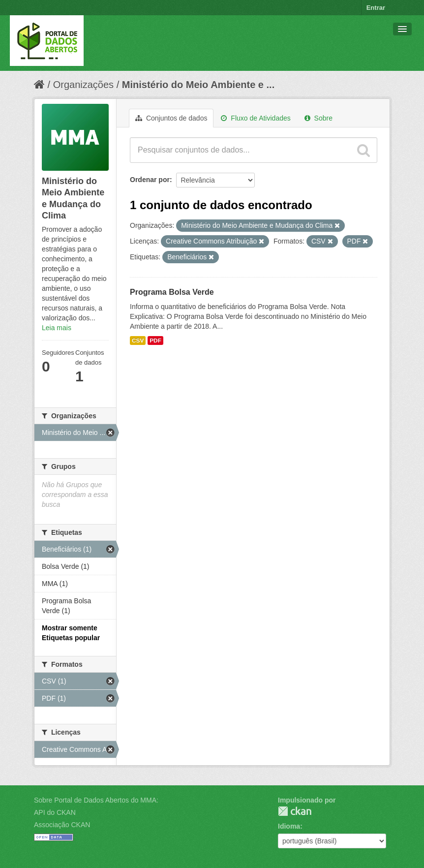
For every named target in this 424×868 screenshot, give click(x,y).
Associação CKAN (62, 825)
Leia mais (57, 328)
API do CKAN (55, 812)
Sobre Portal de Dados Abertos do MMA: (96, 800)
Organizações (83, 85)
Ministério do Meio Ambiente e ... (198, 85)
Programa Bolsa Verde (172, 292)
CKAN (295, 811)
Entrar (376, 8)
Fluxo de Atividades (256, 118)
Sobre (318, 118)
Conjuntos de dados (171, 118)
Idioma (289, 826)
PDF (155, 341)
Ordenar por (150, 180)
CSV (138, 341)
